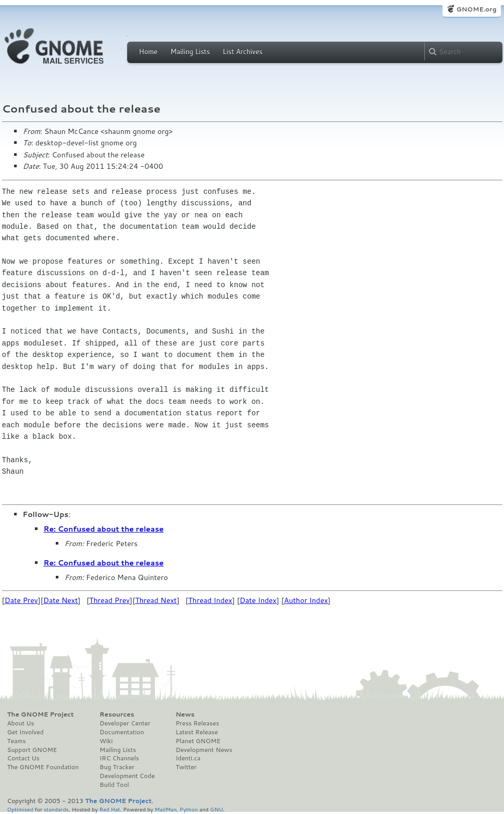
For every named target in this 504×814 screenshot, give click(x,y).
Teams (17, 741)
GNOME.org (476, 9)
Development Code (127, 776)
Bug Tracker (117, 767)
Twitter (186, 767)
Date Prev (21, 600)
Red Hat (109, 809)
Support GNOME (32, 750)
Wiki (106, 741)
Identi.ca (188, 758)
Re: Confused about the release (104, 529)
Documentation (122, 732)
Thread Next (156, 600)
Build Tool (114, 785)
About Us (21, 723)
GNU (217, 809)
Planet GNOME (198, 741)
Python (189, 809)
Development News (204, 750)
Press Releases (197, 723)
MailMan (166, 809)
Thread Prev (109, 600)
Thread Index (210, 600)
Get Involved (26, 732)
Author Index (306, 600)
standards (56, 809)
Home (149, 52)
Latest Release (197, 732)
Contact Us (23, 758)
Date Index (258, 600)
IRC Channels (119, 758)
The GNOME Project (41, 714)
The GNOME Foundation (43, 767)
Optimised (20, 809)
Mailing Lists (190, 52)
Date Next (60, 600)
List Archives (242, 52)
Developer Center (125, 723)
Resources (117, 714)
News (185, 714)
